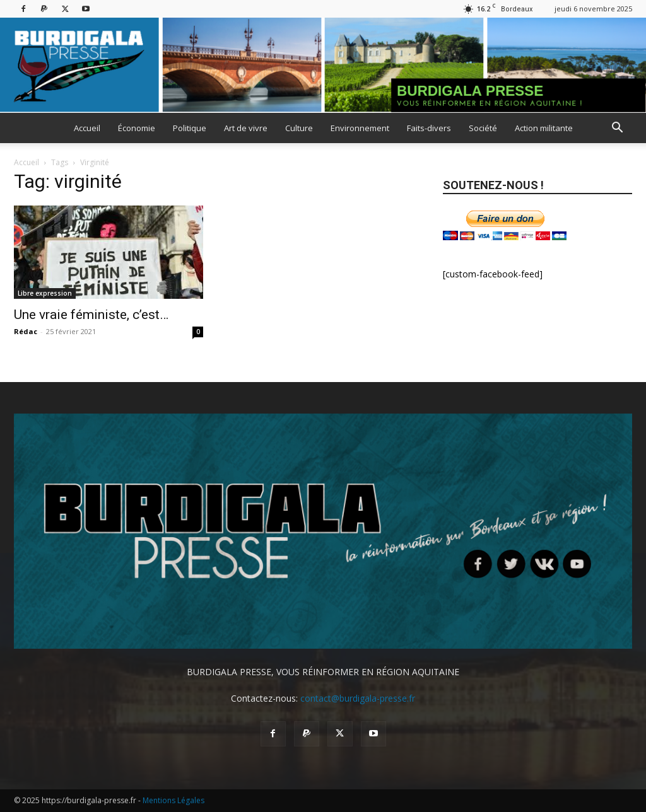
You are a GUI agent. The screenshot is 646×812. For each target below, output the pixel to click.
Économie (137, 128)
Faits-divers (429, 128)
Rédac (26, 331)
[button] (617, 129)
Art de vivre (246, 128)
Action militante (544, 128)
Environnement (360, 128)
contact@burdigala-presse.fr (358, 698)
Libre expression (45, 293)
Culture (299, 128)
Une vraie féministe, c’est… (91, 315)
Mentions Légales (173, 800)
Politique (190, 128)
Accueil (87, 128)
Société (483, 128)
